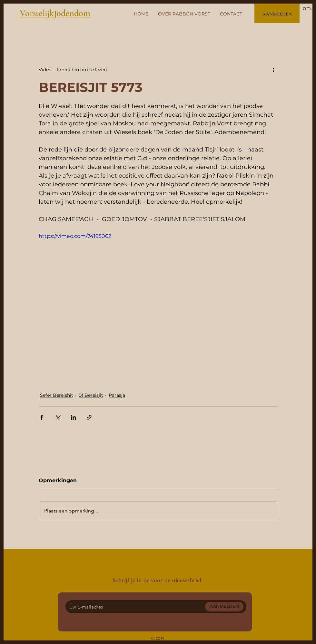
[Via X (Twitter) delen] (58, 417)
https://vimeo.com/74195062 (75, 236)
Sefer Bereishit (57, 395)
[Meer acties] (273, 70)
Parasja (117, 395)
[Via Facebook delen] (42, 417)
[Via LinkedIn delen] (73, 417)
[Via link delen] (89, 417)
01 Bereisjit (91, 395)
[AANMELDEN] (224, 607)
